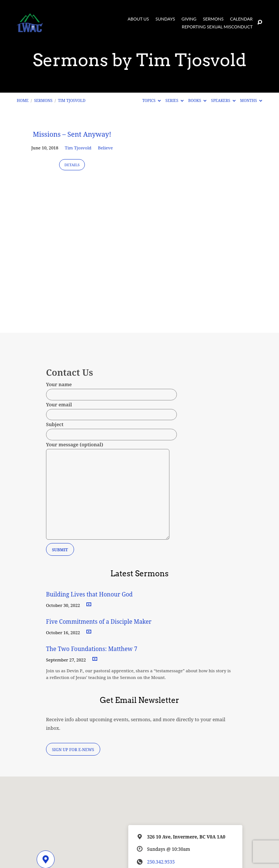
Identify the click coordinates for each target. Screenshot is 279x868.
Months (251, 100)
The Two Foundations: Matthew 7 (92, 649)
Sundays (165, 19)
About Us (138, 19)
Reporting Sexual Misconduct (217, 27)
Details (72, 165)
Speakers (223, 100)
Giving (189, 19)
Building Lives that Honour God (89, 594)
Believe (105, 148)
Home (23, 100)
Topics (151, 100)
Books (197, 100)
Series (174, 100)
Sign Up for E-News (73, 749)
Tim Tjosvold (72, 100)
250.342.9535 (161, 862)
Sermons (213, 19)
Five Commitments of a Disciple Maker (99, 622)
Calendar (241, 19)
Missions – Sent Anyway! (72, 134)
